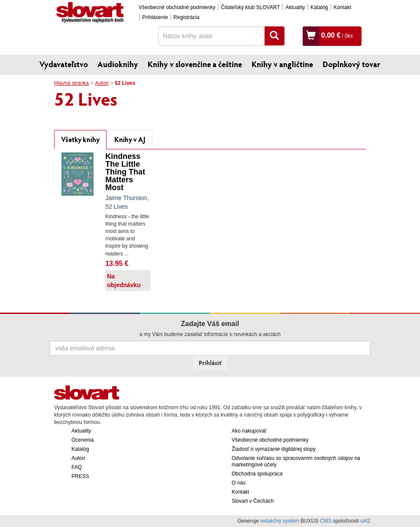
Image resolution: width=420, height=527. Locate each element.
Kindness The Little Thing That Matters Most (125, 172)
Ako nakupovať (249, 431)
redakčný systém (280, 521)
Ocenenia (82, 440)
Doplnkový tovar (351, 64)
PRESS (80, 476)
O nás (239, 483)
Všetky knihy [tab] (80, 139)
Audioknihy (118, 64)
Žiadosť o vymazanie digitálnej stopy (274, 449)
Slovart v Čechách (253, 501)
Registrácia (187, 17)
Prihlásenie (155, 17)
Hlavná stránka (71, 83)
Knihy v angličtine (282, 64)
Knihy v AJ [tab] (130, 139)
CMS (326, 521)
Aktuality (295, 7)
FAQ (77, 467)
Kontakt (342, 7)
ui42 (365, 521)
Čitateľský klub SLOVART (250, 7)
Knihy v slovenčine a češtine (195, 64)
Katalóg (319, 7)
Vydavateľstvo (64, 64)
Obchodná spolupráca (257, 474)
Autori (102, 83)
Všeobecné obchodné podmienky (177, 7)
